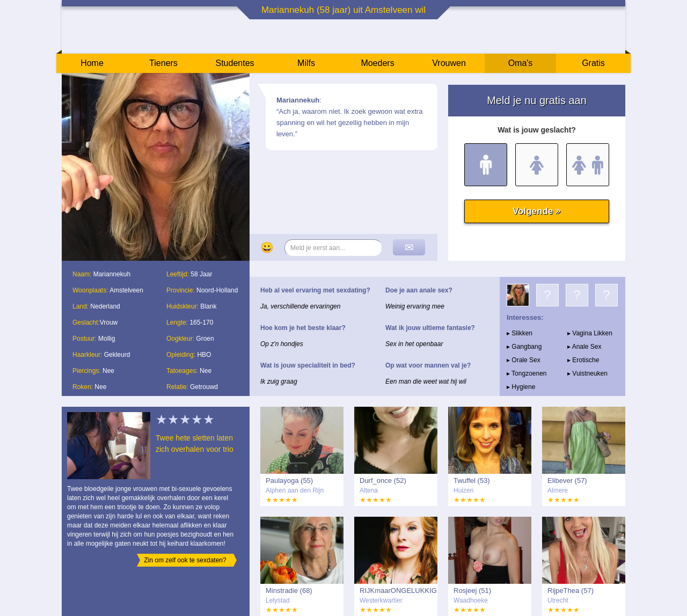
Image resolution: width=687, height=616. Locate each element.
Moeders (377, 63)
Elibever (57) (567, 481)
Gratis (593, 63)
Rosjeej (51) (472, 591)
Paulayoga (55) (289, 481)
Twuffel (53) (472, 481)
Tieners (163, 63)
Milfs (306, 63)
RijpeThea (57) (571, 591)
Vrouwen (449, 63)
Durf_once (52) (383, 481)
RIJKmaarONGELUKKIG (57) (398, 591)
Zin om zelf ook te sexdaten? (185, 560)
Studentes (235, 63)
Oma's (521, 63)
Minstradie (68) (289, 591)
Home (92, 63)
